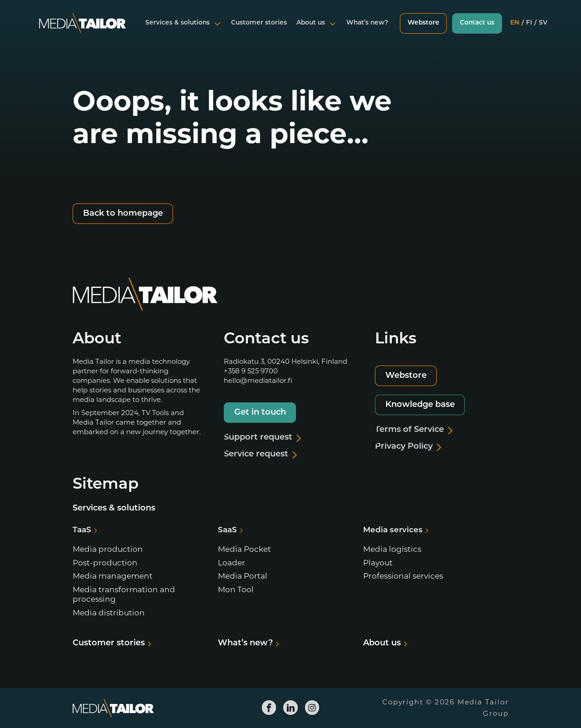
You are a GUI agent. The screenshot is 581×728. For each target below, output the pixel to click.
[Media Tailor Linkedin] (290, 708)
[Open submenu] (217, 29)
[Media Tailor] (83, 29)
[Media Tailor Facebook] (269, 708)
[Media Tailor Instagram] (312, 708)
